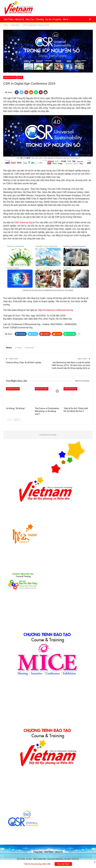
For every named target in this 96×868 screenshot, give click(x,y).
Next (17, 420)
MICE (20, 77)
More (66, 19)
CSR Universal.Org (23, 223)
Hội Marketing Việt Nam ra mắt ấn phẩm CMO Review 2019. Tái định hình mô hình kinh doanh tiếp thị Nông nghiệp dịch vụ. (71, 365)
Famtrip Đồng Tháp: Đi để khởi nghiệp (23, 362)
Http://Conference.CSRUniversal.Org (55, 310)
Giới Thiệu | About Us (14, 19)
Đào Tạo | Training (35, 19)
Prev (10, 420)
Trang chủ (38, 852)
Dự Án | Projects (53, 19)
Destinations (10, 77)
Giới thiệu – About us (54, 852)
